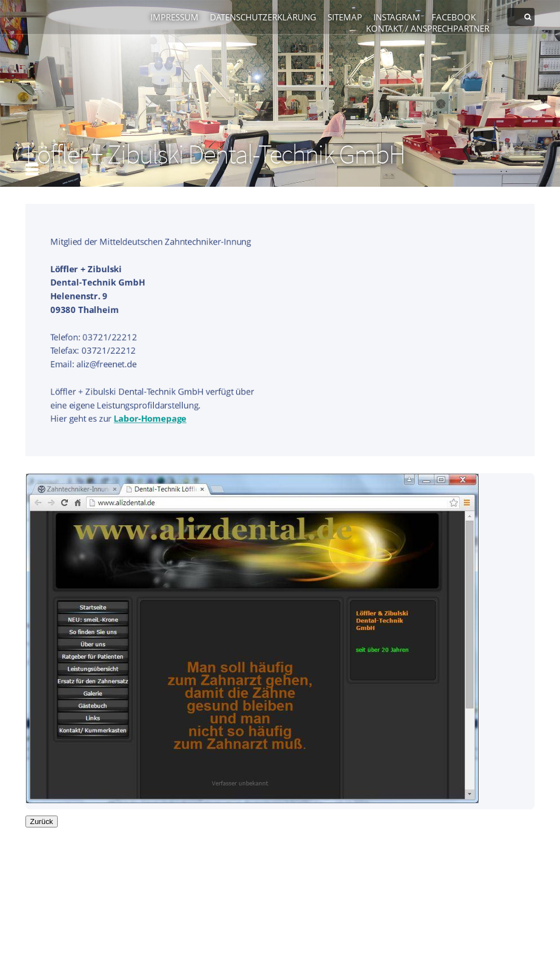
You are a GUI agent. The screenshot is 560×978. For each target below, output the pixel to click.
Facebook (454, 17)
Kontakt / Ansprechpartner (428, 28)
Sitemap (345, 17)
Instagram (397, 17)
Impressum (175, 17)
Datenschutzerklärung (263, 17)
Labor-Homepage (150, 419)
